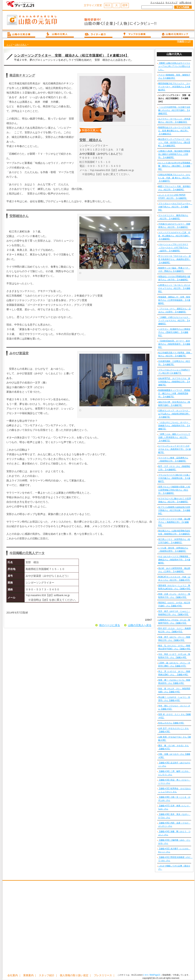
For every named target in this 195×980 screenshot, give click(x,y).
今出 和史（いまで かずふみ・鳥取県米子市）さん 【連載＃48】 (174, 656)
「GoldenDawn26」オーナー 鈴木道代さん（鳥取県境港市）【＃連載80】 (174, 344)
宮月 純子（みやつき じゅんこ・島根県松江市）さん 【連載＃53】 (174, 613)
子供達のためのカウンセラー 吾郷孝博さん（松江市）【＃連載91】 (174, 226)
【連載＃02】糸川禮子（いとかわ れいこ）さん (174, 850)
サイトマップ (171, 2)
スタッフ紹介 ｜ (48, 975)
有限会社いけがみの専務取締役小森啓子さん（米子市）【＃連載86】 (174, 278)
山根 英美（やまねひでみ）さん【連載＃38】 (174, 738)
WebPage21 (155, 975)
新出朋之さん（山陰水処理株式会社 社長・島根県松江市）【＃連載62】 (174, 532)
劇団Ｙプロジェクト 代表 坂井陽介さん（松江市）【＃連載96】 (174, 188)
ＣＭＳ (146, 975)
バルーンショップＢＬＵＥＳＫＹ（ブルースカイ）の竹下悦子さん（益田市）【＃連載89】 (173, 247)
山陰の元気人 (21, 45)
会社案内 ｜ (14, 975)
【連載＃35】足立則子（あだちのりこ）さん (174, 764)
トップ (9, 45)
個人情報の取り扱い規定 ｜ (76, 975)
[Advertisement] (44, 928)
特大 (108, 5)
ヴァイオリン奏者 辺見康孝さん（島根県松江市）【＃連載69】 (173, 459)
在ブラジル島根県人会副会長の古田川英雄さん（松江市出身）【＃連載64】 (174, 510)
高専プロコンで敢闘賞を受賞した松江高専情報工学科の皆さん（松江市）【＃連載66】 (174, 490)
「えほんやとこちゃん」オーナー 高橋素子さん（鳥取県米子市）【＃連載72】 (174, 426)
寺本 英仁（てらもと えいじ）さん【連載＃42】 (174, 707)
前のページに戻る (110, 625)
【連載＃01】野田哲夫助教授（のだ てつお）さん (175, 859)
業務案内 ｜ (30, 975)
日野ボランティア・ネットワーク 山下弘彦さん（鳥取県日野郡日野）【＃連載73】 (174, 414)
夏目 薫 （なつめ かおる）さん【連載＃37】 (173, 747)
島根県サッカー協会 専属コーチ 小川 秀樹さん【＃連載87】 (174, 269)
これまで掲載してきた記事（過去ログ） (174, 867)
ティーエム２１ (157, 2)
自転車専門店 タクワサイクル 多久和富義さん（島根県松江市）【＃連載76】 (174, 382)
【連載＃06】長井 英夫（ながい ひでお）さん (174, 816)
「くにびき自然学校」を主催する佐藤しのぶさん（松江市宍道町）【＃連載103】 (174, 110)
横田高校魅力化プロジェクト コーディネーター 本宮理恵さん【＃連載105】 (174, 87)
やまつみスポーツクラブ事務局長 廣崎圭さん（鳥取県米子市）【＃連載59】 (174, 560)
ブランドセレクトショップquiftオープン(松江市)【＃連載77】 (174, 371)
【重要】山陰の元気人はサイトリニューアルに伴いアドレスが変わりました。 (174, 66)
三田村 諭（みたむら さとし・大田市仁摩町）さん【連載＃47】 (174, 664)
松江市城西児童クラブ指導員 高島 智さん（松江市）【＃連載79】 (175, 354)
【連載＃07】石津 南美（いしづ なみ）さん (174, 807)
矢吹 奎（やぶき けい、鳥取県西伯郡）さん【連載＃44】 (174, 690)
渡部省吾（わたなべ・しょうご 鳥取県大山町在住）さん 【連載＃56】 (175, 587)
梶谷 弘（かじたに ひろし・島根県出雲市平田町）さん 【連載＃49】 (175, 647)
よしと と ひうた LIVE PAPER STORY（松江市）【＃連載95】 (173, 197)
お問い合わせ (185, 2)
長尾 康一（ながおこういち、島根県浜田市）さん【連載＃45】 (174, 682)
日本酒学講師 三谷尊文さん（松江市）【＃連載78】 (174, 363)
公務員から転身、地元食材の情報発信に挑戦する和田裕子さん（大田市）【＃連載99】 (174, 154)
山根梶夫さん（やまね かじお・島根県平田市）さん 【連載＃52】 (174, 621)
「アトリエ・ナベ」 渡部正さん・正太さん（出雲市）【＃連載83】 (174, 310)
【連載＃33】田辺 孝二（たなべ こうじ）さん (174, 781)
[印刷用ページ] (184, 41)
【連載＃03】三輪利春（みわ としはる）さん (174, 842)
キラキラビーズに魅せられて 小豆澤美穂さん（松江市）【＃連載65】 (174, 500)
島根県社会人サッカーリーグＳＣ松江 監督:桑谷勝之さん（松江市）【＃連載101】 (174, 131)
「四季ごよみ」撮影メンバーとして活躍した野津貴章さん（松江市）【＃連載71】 (174, 437)
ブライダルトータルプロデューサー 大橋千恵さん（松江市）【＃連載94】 (175, 207)
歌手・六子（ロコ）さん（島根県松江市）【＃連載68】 (174, 468)
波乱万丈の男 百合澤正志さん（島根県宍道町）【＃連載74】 (174, 404)
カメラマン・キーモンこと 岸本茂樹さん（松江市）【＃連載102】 (174, 120)
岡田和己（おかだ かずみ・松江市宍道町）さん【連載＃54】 (174, 604)
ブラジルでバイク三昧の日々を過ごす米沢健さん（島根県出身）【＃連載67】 (174, 478)
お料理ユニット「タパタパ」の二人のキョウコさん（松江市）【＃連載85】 (174, 288)
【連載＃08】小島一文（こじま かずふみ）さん (174, 799)
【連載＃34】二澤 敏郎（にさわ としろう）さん (174, 773)
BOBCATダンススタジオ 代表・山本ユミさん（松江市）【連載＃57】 (174, 578)
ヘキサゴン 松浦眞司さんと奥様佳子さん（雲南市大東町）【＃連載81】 (174, 332)
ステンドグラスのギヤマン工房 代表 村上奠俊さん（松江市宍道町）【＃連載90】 (174, 236)
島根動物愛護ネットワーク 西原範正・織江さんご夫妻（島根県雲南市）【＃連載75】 (174, 393)
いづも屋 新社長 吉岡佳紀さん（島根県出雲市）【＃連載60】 (173, 549)
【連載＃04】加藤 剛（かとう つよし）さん (174, 833)
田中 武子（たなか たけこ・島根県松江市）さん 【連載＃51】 (174, 630)
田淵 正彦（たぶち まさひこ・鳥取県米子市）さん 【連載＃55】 (174, 596)
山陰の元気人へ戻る (140, 625)
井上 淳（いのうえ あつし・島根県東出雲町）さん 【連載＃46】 (174, 673)
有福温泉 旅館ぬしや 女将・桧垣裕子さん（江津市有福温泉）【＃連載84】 (174, 300)
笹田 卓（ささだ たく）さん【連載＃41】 (174, 716)
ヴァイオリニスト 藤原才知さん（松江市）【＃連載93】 (173, 217)
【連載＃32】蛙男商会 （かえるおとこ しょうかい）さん (175, 790)
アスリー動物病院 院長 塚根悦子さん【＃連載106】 (174, 76)
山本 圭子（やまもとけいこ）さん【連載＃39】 (173, 730)
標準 (125, 5)
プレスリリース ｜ (105, 975)
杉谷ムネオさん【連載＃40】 (171, 723)
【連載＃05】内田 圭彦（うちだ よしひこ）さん (174, 824)
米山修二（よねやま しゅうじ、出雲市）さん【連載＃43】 (174, 699)
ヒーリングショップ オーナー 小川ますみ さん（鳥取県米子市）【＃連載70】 (174, 449)
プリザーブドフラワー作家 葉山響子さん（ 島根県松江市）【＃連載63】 (174, 522)
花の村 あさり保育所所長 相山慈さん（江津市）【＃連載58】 (174, 570)
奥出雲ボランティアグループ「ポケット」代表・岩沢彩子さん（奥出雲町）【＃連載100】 (174, 142)
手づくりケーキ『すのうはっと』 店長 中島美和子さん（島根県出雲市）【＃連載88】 (174, 259)
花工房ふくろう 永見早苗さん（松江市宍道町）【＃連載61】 (174, 541)
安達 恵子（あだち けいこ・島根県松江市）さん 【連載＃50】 (174, 639)
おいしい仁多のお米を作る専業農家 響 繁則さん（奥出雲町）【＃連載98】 (175, 166)
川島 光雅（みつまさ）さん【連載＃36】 (174, 756)
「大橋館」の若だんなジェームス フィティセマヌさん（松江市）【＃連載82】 (174, 320)
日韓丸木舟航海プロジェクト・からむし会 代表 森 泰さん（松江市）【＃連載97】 (174, 178)
